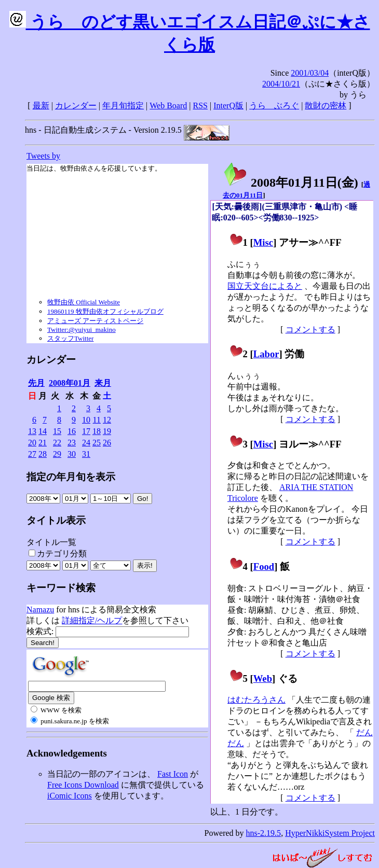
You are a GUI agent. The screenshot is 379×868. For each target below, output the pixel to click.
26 (107, 443)
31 (86, 454)
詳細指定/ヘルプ (92, 620)
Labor (266, 354)
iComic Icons (70, 796)
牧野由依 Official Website (84, 302)
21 (43, 443)
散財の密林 (326, 106)
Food (264, 566)
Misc (263, 242)
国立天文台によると (265, 286)
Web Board (168, 106)
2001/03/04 (310, 73)
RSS (200, 106)
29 (57, 454)
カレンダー (76, 106)
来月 (103, 383)
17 (86, 431)
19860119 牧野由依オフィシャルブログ (105, 311)
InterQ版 (228, 106)
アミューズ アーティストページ (95, 321)
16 (72, 431)
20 (32, 443)
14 (43, 431)
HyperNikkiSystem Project (330, 833)
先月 (36, 383)
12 (107, 420)
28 (43, 454)
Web (263, 678)
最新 (41, 106)
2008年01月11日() (290, 183)
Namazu (40, 610)
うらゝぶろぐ (274, 106)
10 (86, 420)
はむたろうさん (256, 700)
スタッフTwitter (70, 338)
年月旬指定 (123, 106)
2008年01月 (70, 383)
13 (32, 431)
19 (107, 431)
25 (97, 443)
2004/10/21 (281, 84)
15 (57, 431)
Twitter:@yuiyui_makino (82, 330)
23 (72, 443)
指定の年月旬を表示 (71, 477)
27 (32, 454)
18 (97, 431)
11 (97, 420)
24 (86, 443)
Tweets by (43, 156)
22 (57, 443)
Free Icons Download (83, 785)
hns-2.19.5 (264, 833)
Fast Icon (173, 774)
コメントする (310, 330)
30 (72, 454)
